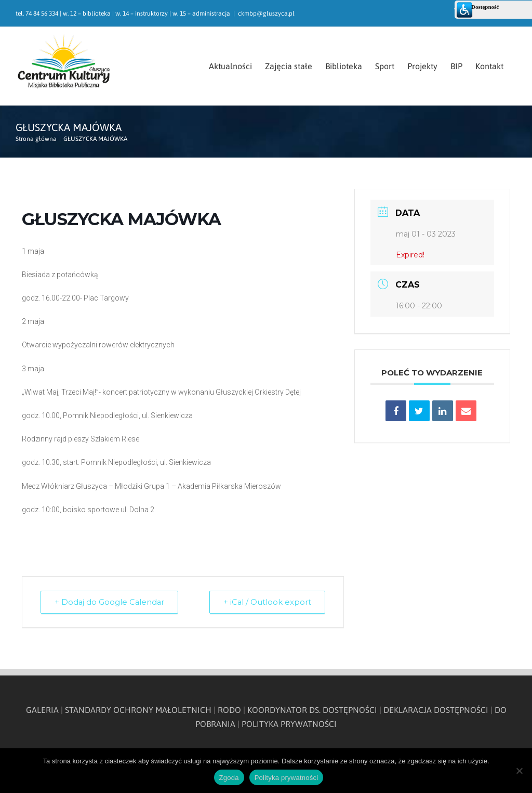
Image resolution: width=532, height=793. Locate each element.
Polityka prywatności (287, 778)
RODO (229, 710)
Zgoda (229, 778)
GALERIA (42, 710)
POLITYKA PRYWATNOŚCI (289, 724)
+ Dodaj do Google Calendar (111, 602)
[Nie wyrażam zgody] (519, 771)
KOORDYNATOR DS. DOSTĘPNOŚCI (312, 710)
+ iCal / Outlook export (266, 602)
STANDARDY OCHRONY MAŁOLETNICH (138, 710)
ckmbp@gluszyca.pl (266, 14)
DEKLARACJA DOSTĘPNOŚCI (436, 710)
